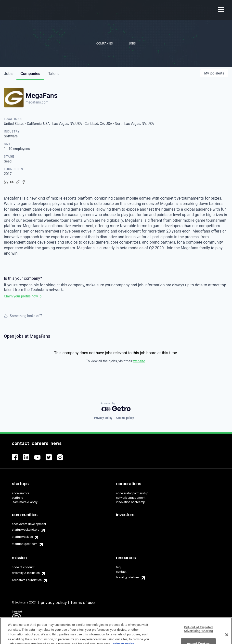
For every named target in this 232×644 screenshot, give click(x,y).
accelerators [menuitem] (20, 493)
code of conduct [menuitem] (23, 567)
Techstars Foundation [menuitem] (27, 580)
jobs (8, 74)
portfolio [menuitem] (17, 498)
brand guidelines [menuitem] (128, 577)
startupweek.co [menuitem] (22, 537)
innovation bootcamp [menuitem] (130, 502)
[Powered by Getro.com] (116, 407)
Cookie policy (125, 418)
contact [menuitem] (121, 572)
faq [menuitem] (118, 567)
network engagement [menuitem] (131, 498)
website (139, 361)
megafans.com (37, 102)
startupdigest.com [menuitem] (25, 544)
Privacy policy (103, 418)
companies (30, 74)
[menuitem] (222, 10)
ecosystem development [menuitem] (29, 524)
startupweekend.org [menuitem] (26, 530)
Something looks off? (23, 316)
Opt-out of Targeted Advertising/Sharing (198, 635)
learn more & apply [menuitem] (25, 502)
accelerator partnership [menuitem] (132, 493)
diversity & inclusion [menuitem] (26, 573)
